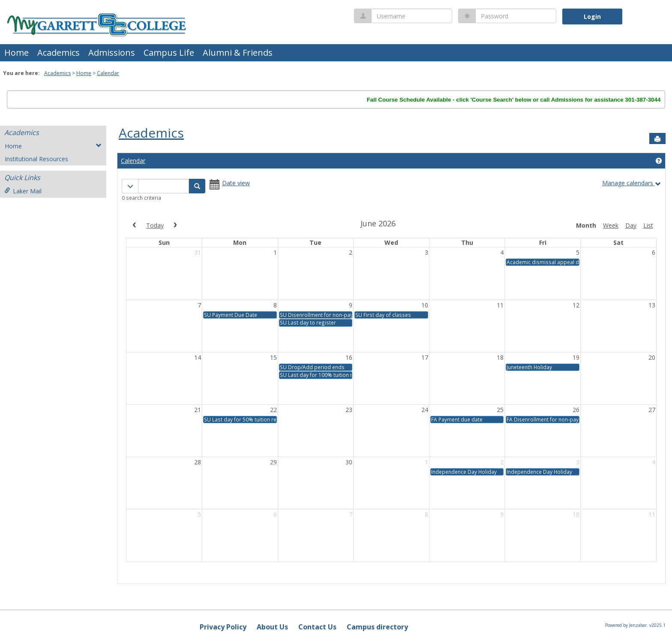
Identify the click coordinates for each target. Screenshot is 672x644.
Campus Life (169, 53)
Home (16, 53)
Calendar (108, 73)
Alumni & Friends (238, 53)
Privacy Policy (223, 627)
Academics (58, 53)
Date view (236, 183)
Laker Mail (23, 191)
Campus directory (377, 627)
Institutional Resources (36, 159)
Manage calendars (631, 183)
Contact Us (317, 627)
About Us (272, 627)
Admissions (112, 53)
